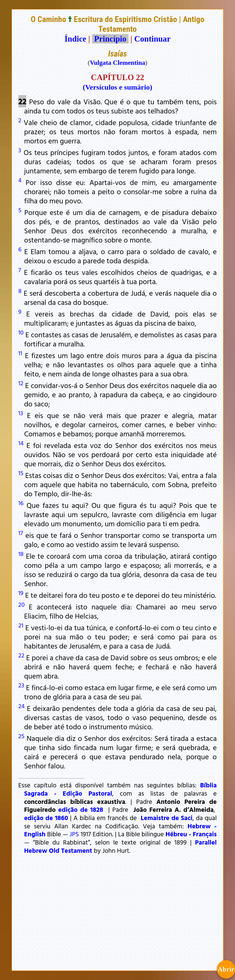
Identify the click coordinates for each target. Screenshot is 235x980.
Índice (75, 39)
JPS (74, 834)
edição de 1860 (46, 818)
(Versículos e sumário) (117, 87)
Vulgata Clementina (117, 63)
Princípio (110, 39)
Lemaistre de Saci (167, 818)
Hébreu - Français (191, 834)
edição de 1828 (81, 809)
